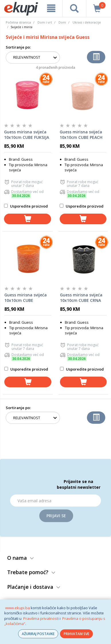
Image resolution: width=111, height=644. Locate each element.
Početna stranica (18, 22)
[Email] (55, 501)
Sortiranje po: (18, 47)
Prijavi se (56, 516)
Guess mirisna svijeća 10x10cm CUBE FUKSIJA (27, 135)
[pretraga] (74, 8)
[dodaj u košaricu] (28, 219)
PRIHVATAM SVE (76, 634)
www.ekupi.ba (17, 608)
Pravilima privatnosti (41, 618)
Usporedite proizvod (26, 206)
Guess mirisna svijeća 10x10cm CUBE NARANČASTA (26, 298)
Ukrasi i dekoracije (87, 22)
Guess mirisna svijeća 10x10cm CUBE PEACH (81, 135)
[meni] (51, 8)
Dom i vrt (45, 22)
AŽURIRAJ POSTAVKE (38, 634)
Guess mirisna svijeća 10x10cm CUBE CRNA (81, 298)
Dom (62, 22)
